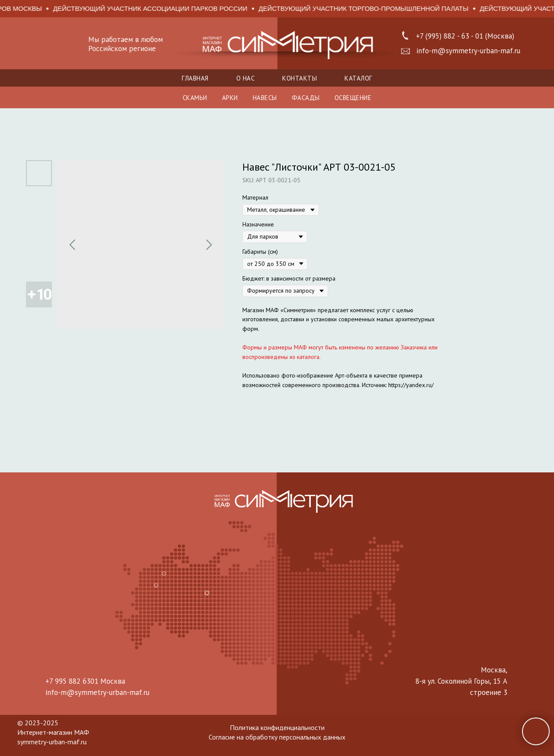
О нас (246, 78)
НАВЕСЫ (265, 98)
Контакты (300, 78)
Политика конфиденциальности (277, 727)
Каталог (358, 78)
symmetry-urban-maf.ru (52, 742)
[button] (406, 51)
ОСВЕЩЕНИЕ (353, 98)
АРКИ (230, 98)
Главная (195, 78)
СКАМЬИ (195, 98)
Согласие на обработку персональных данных (277, 737)
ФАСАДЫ (306, 98)
